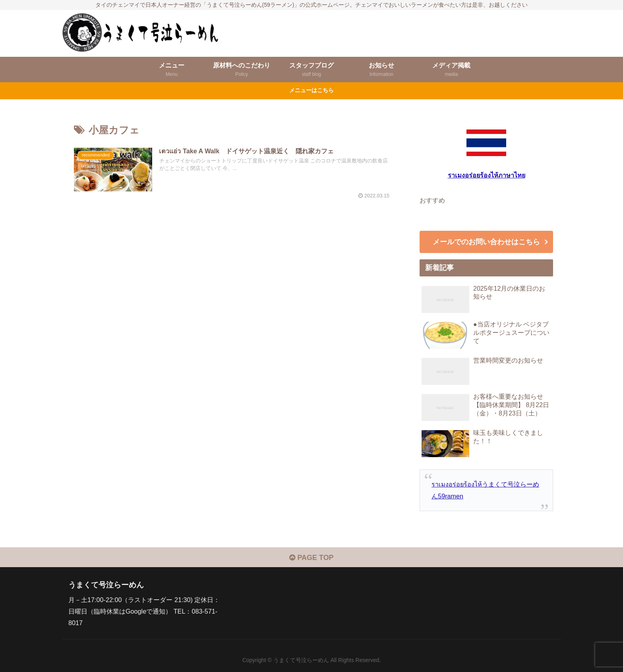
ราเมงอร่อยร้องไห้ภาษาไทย (487, 175)
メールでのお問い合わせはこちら (486, 242)
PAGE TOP (311, 558)
